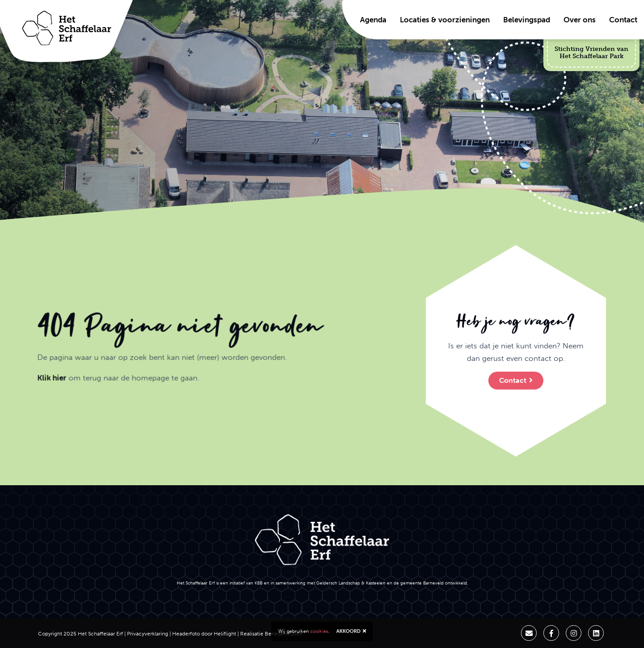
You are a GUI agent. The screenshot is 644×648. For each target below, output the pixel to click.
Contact (623, 20)
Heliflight (225, 634)
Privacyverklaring (148, 634)
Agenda (373, 20)
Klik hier (47, 383)
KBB (258, 583)
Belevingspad (527, 20)
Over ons (580, 20)
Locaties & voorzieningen (445, 20)
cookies (319, 631)
